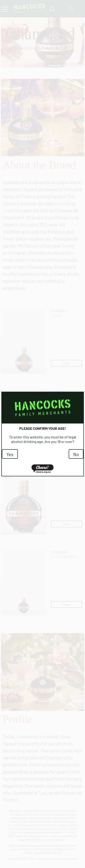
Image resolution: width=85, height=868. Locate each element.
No (76, 454)
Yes (10, 454)
